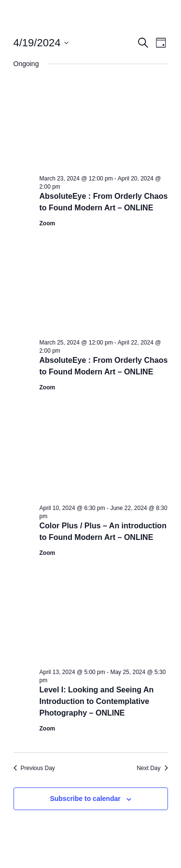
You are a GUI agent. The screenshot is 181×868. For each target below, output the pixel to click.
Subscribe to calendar (85, 799)
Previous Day (34, 768)
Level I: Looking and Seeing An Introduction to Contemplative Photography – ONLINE (97, 701)
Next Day (152, 768)
